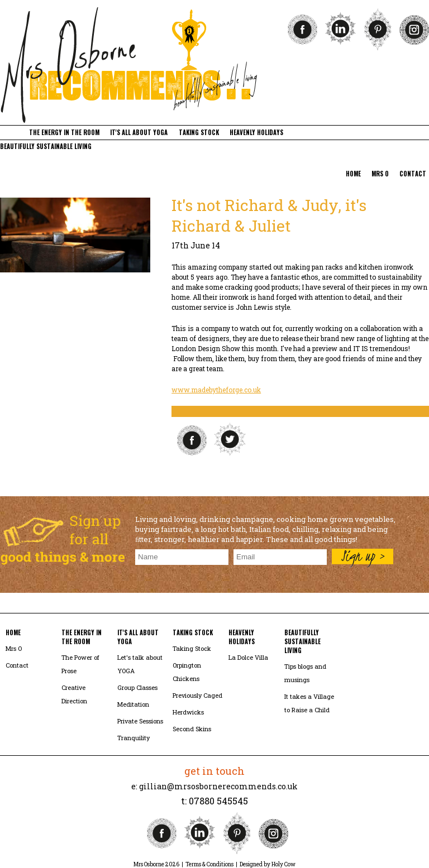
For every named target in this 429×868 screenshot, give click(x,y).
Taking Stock (192, 648)
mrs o (380, 174)
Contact (17, 665)
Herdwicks (188, 712)
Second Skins (192, 729)
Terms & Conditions (209, 864)
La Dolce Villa (248, 657)
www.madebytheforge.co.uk (216, 390)
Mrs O (14, 648)
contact (413, 174)
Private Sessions (140, 721)
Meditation (133, 704)
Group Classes (137, 687)
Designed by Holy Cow (268, 864)
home (353, 174)
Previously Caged (197, 695)
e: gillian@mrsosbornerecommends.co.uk (214, 786)
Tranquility (134, 738)
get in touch (214, 771)
